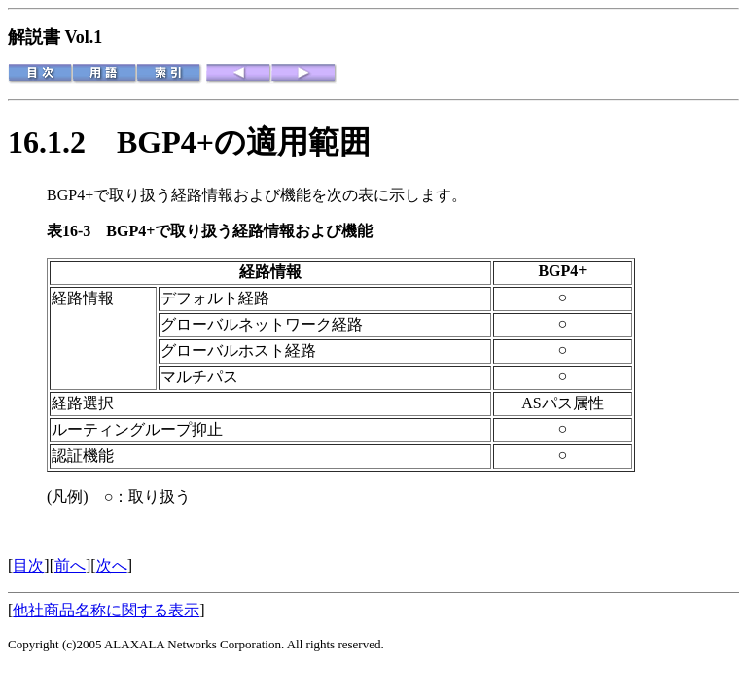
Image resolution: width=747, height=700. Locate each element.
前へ (70, 565)
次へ (112, 565)
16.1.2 (62, 142)
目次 (28, 565)
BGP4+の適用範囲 (244, 142)
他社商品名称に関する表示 (106, 610)
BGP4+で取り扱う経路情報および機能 (239, 231)
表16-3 (76, 231)
